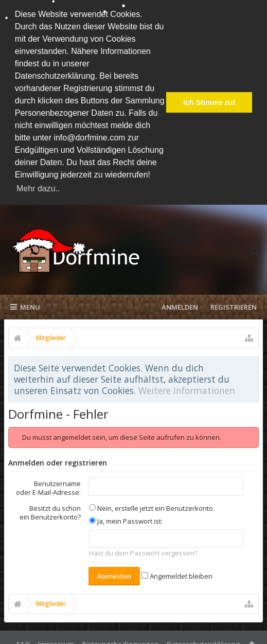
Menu (25, 305)
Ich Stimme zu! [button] (209, 102)
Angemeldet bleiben (177, 574)
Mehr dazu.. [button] (38, 189)
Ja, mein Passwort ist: (126, 518)
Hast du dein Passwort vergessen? (143, 550)
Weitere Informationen (187, 388)
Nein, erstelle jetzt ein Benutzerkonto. (152, 506)
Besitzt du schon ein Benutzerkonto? (50, 510)
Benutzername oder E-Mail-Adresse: (48, 485)
